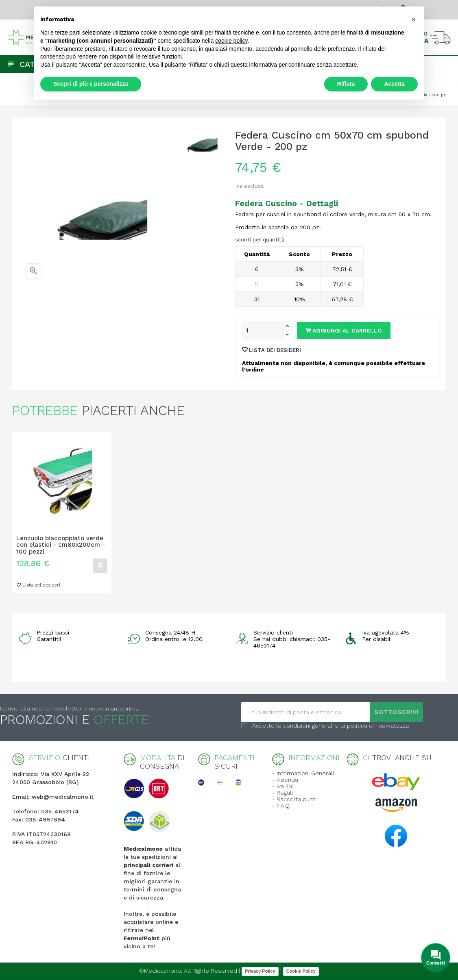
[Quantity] (262, 330)
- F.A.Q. (281, 806)
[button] (414, 20)
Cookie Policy (301, 971)
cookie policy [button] (231, 41)
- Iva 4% (283, 786)
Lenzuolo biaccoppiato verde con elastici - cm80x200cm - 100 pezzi (61, 545)
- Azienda (285, 780)
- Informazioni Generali (303, 773)
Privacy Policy (260, 971)
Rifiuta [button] (346, 84)
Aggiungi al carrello (344, 330)
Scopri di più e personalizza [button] (91, 84)
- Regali (282, 793)
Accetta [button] (394, 84)
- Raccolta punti (294, 799)
